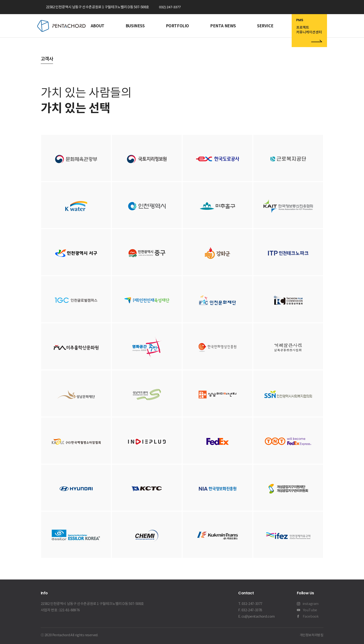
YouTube (310, 610)
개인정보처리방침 (312, 635)
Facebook (311, 616)
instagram (311, 604)
